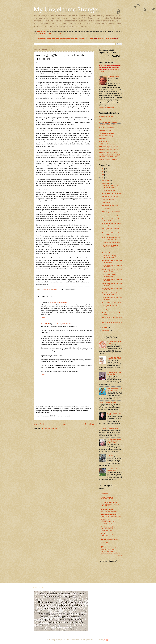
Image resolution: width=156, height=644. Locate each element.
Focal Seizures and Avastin (107, 125)
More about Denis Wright (106, 128)
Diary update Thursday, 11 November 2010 (110, 275)
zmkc (103, 492)
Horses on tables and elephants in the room (114, 358)
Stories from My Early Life (107, 133)
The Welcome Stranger (106, 117)
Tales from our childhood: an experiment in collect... (111, 238)
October (105, 328)
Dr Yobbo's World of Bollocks (111, 502)
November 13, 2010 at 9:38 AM (59, 302)
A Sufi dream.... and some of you (112, 193)
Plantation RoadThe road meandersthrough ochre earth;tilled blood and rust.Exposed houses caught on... (111, 550)
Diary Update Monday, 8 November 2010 (110, 294)
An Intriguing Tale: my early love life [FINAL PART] (112, 271)
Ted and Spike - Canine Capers (112, 302)
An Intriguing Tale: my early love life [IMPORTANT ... (112, 266)
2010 (102, 178)
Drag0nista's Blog (107, 534)
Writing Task (104, 543)
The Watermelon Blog (108, 527)
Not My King (105, 493)
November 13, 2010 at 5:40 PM (63, 324)
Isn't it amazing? (107, 208)
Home (64, 424)
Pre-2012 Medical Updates (107, 144)
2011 (102, 175)
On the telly (104, 536)
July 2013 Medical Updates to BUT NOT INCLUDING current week (109, 156)
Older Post (90, 424)
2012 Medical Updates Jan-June (109, 147)
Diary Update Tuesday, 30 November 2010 (110, 187)
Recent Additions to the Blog (111, 242)
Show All (120, 556)
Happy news (106, 202)
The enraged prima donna (110, 205)
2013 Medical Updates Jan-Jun (108, 152)
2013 (102, 169)
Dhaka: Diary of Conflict (106, 130)
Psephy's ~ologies (107, 509)
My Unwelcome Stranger (67, 9)
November (106, 183)
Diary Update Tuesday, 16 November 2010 (110, 246)
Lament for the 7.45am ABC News (111, 516)
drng (102, 546)
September (106, 331)
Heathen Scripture (107, 497)
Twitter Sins (102, 138)
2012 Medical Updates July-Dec (108, 149)
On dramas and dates (109, 190)
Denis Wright (45, 324)
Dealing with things (108, 199)
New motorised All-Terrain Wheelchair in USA (108, 523)
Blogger (107, 640)
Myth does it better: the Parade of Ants (115, 389)
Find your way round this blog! (108, 122)
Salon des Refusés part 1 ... (109, 511)
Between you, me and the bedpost (114, 374)
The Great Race (107, 253)
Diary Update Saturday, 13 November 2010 (110, 257)
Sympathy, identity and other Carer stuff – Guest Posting (114, 441)
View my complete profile (106, 107)
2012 (102, 172)
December (106, 180)
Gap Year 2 (111, 455)
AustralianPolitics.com (108, 515)
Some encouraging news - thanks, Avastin (110, 306)
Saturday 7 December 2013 (107, 402)
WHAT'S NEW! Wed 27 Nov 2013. (109, 159)
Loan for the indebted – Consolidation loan (108, 530)
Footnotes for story (104, 141)
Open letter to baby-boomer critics (114, 470)
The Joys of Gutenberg (106, 136)
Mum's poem (106, 250)
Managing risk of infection (110, 310)
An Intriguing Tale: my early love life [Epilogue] (112, 261)
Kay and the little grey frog (110, 196)
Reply (43, 317)
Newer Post (39, 424)
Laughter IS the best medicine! (112, 216)
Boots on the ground (107, 499)
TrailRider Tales (106, 520)
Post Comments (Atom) (49, 428)
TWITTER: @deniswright (106, 38)
